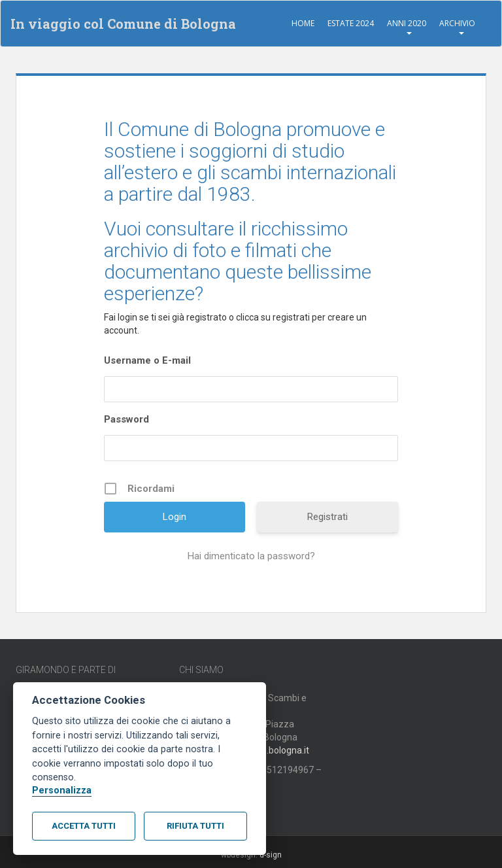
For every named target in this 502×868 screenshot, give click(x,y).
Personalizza (62, 790)
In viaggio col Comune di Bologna (123, 24)
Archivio (457, 23)
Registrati (327, 517)
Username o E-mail (147, 360)
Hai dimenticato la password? (251, 556)
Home (303, 23)
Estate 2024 (351, 23)
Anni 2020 (407, 23)
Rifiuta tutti (195, 826)
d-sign (271, 855)
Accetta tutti (84, 826)
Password (126, 419)
